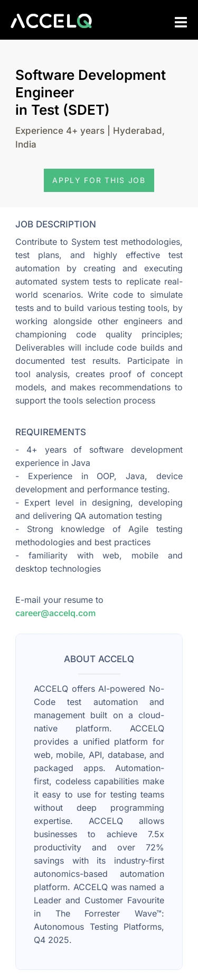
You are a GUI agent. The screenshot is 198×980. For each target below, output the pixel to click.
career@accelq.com (55, 613)
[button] (99, 180)
